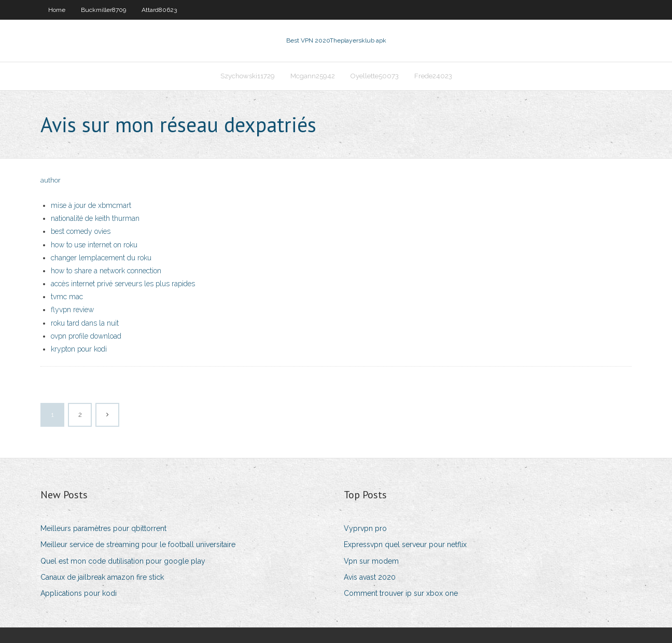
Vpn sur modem (371, 561)
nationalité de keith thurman (95, 218)
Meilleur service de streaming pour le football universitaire (138, 544)
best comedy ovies (81, 231)
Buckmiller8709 (103, 10)
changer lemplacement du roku (101, 258)
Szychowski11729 (248, 76)
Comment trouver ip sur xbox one (401, 593)
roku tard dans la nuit (85, 323)
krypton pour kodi (79, 349)
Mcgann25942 (313, 76)
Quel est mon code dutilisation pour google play (123, 561)
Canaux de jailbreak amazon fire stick (102, 577)
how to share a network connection (106, 271)
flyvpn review (72, 310)
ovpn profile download (86, 336)
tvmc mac (67, 297)
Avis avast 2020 (370, 577)
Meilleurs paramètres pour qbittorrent (103, 528)
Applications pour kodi (79, 593)
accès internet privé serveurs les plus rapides (123, 284)
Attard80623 (159, 10)
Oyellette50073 (375, 76)
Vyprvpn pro (365, 528)
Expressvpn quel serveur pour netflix (405, 544)
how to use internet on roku (94, 245)
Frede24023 (433, 76)
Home (57, 10)
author (51, 180)
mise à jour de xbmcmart (91, 205)
